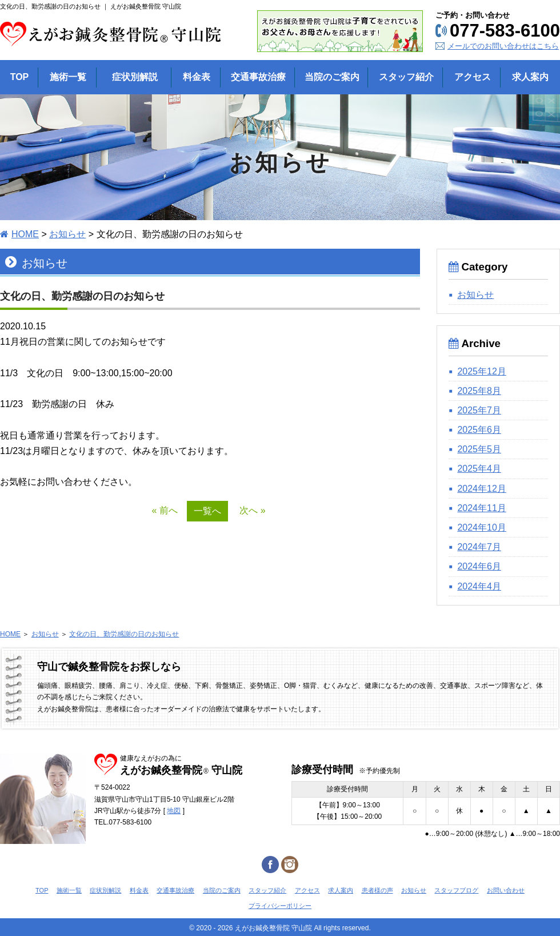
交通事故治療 (175, 890)
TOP (42, 890)
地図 (174, 811)
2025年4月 (479, 469)
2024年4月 (479, 586)
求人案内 (341, 890)
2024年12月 (481, 489)
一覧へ (207, 511)
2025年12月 (481, 371)
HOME (25, 234)
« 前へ (164, 510)
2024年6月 (479, 566)
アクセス (307, 890)
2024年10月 (481, 527)
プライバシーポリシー (280, 906)
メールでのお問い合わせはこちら (503, 46)
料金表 (139, 890)
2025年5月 (479, 449)
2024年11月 (481, 508)
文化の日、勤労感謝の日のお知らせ (124, 634)
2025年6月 (479, 430)
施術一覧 (69, 890)
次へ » (252, 510)
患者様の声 (377, 890)
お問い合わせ (506, 890)
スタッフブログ (456, 890)
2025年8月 (479, 391)
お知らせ (67, 234)
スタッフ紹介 (267, 890)
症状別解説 (105, 890)
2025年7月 (479, 410)
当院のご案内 (222, 890)
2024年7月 (479, 547)
